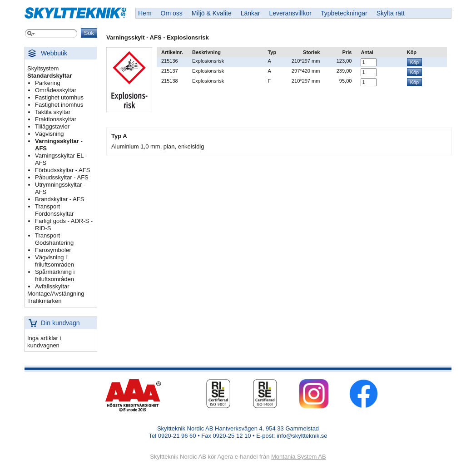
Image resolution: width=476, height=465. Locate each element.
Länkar (250, 13)
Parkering (48, 83)
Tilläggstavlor (52, 126)
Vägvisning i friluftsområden (55, 261)
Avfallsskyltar (52, 286)
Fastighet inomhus (59, 105)
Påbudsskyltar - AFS (62, 177)
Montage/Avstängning (56, 294)
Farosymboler (53, 250)
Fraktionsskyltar (56, 119)
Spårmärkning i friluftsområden (55, 275)
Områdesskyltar (56, 90)
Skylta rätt (391, 13)
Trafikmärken (44, 301)
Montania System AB (299, 457)
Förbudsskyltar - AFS (62, 170)
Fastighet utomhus (59, 97)
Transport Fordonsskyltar (54, 210)
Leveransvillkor (290, 13)
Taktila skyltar (53, 112)
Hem (145, 13)
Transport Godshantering (54, 239)
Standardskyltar (50, 76)
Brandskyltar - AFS (59, 199)
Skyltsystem (43, 68)
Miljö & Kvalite (212, 13)
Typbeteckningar (344, 13)
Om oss (172, 13)
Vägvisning (50, 134)
